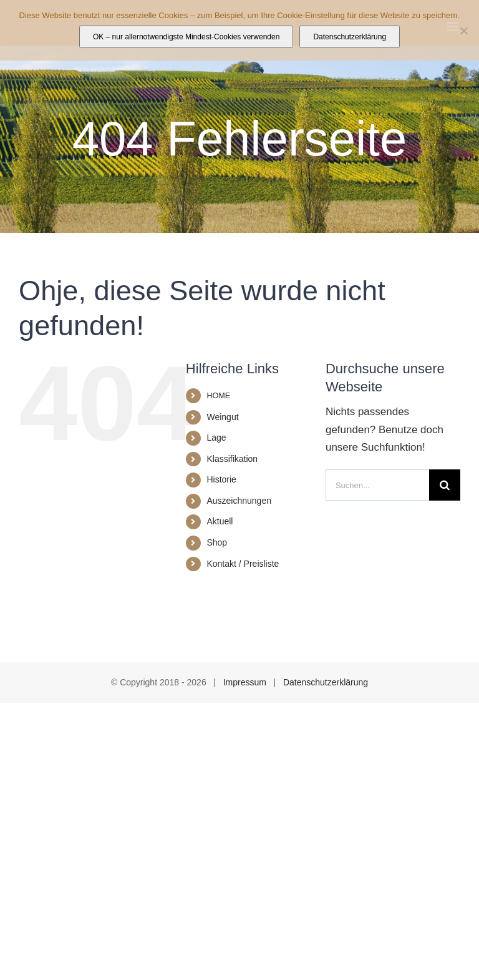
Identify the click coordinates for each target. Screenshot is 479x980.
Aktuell (220, 521)
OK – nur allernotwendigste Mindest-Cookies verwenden (186, 37)
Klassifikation (232, 459)
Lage (216, 438)
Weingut (222, 417)
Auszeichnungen (239, 501)
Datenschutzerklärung (326, 682)
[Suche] (445, 485)
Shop (217, 542)
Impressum (245, 682)
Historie (221, 479)
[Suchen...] (377, 485)
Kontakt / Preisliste (243, 564)
